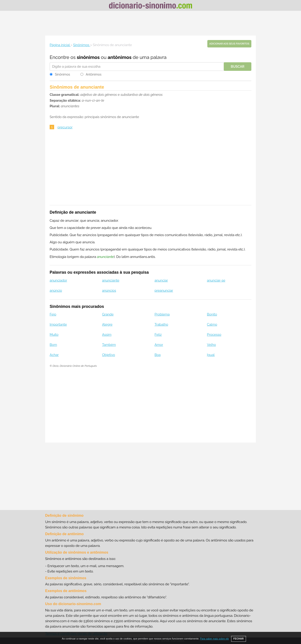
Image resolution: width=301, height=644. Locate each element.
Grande (108, 314)
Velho (211, 345)
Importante (58, 324)
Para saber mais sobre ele (214, 639)
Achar (54, 355)
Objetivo (108, 355)
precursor (65, 127)
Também (109, 345)
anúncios (109, 291)
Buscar (238, 67)
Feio (53, 314)
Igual (211, 355)
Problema (162, 314)
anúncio (56, 291)
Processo (214, 335)
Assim (107, 335)
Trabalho (161, 324)
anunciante (111, 280)
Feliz (158, 335)
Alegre (107, 324)
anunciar (161, 280)
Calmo (212, 324)
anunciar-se (216, 280)
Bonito (212, 314)
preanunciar (164, 291)
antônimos (120, 57)
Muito (54, 335)
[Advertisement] (150, 23)
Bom (53, 345)
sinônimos (88, 57)
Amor (159, 345)
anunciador (58, 280)
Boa (158, 355)
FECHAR (239, 639)
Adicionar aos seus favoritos (229, 44)
